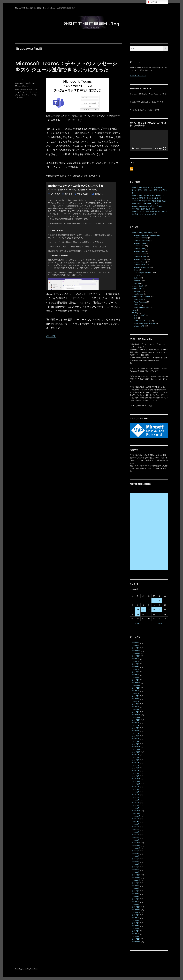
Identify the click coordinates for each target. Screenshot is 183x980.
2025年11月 (136, 653)
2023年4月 (136, 736)
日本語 (152, 2)
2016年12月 (136, 939)
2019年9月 (136, 851)
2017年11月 (136, 910)
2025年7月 (136, 664)
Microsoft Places (140, 251)
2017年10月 (136, 912)
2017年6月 (136, 923)
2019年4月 (136, 864)
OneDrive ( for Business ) (143, 273)
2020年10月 (136, 816)
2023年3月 (136, 739)
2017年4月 (136, 928)
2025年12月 (136, 651)
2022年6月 (136, 763)
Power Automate (140, 302)
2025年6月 (136, 667)
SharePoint (138, 281)
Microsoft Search (140, 257)
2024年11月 (136, 685)
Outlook (137, 278)
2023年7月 (136, 728)
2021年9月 (136, 787)
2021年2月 (136, 805)
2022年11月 (136, 749)
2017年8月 (136, 918)
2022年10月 (136, 752)
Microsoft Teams (22, 86)
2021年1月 (136, 808)
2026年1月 (136, 648)
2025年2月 (136, 677)
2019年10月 (136, 848)
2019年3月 (136, 867)
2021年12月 (136, 779)
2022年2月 (136, 773)
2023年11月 (136, 717)
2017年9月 (136, 915)
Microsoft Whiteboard (142, 267)
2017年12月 (136, 907)
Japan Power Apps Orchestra (145, 323)
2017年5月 (136, 926)
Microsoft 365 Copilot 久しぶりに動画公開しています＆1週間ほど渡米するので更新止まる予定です (150, 190)
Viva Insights (138, 291)
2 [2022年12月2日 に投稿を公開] (160, 600)
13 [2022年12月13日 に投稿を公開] (143, 610)
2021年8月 (136, 789)
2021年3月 (136, 803)
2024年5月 (136, 701)
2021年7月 (136, 792)
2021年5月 (136, 797)
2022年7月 (136, 760)
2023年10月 (136, 720)
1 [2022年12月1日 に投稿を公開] (154, 600)
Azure (134, 310)
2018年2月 (136, 902)
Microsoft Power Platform (141, 297)
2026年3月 (136, 643)
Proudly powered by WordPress (27, 969)
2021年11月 (136, 781)
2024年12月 (136, 683)
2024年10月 (136, 688)
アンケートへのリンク (138, 76)
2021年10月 (136, 784)
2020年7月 (136, 824)
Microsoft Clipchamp (141, 241)
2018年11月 (136, 878)
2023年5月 (136, 733)
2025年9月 (136, 659)
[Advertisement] (149, 532)
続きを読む (51, 336)
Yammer (137, 283)
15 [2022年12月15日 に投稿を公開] (154, 610)
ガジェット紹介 (140, 315)
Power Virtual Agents (141, 307)
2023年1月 (136, 744)
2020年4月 (136, 832)
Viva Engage (139, 294)
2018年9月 (136, 883)
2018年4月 (136, 896)
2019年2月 (136, 870)
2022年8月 (136, 757)
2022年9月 (136, 755)
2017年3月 (136, 931)
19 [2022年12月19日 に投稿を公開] (138, 614)
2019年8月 (136, 854)
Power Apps (138, 299)
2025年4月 (136, 672)
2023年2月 (136, 741)
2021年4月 (136, 800)
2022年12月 (136, 747)
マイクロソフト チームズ (27, 92)
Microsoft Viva (137, 289)
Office (136, 270)
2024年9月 (136, 691)
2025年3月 (136, 675)
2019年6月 (136, 859)
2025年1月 (136, 680)
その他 (134, 313)
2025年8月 (136, 661)
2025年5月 (136, 669)
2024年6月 (136, 699)
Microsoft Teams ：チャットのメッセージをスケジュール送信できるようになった (66, 67)
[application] (149, 140)
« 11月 (137, 623)
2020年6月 (136, 827)
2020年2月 (136, 838)
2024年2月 (136, 709)
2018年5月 (136, 894)
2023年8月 (136, 725)
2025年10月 (136, 656)
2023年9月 (136, 723)
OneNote (137, 275)
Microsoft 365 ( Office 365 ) (26, 83)
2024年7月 (136, 696)
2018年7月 (136, 888)
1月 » (160, 623)
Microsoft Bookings (141, 238)
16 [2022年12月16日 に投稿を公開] (159, 610)
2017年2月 (136, 934)
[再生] (133, 149)
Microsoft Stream (140, 259)
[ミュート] (160, 149)
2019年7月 (136, 856)
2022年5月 (136, 765)
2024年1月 (136, 712)
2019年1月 (136, 872)
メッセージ (19, 95)
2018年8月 (136, 886)
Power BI (137, 305)
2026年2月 (136, 645)
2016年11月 (136, 942)
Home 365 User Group (142, 321)
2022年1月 (136, 776)
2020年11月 (136, 813)
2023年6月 (136, 731)
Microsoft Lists (139, 246)
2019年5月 (136, 862)
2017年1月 (136, 936)
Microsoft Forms (140, 243)
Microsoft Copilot (138, 286)
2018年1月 (136, 904)
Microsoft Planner (140, 254)
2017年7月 (136, 920)
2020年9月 (136, 819)
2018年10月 (136, 880)
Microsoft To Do (140, 265)
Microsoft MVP (139, 326)
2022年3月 (136, 771)
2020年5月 (136, 830)
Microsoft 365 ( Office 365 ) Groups (147, 235)
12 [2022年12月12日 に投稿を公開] (138, 610)
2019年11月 (136, 846)
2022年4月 (136, 768)
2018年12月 (136, 875)
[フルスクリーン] (164, 149)
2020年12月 (136, 811)
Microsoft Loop (139, 249)
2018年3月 (136, 899)
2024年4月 (136, 704)
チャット (28, 95)
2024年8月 (136, 693)
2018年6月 (136, 891)
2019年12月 (136, 843)
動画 (135, 318)
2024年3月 (136, 707)
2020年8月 (136, 821)
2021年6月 (136, 795)
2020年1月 (136, 840)
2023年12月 (136, 715)
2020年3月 (136, 835)
